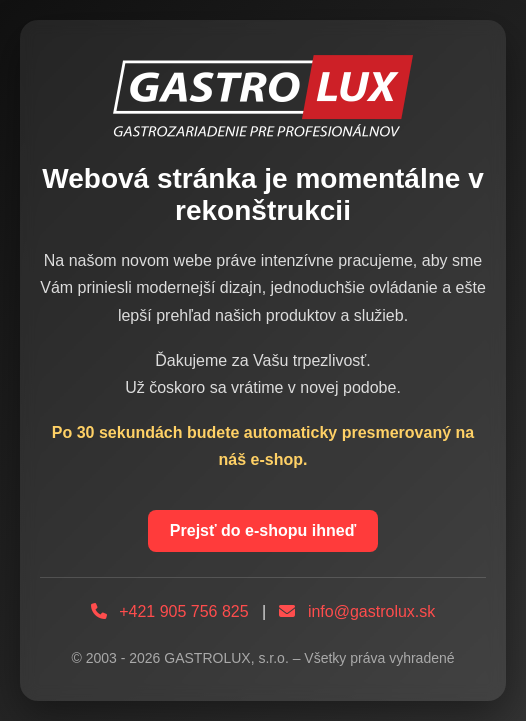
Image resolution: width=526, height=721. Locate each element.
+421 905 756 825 (183, 611)
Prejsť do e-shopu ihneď (263, 530)
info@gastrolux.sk (371, 611)
